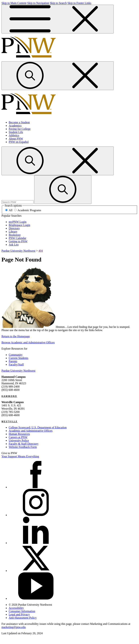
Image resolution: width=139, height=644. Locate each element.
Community (16, 355)
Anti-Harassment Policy (23, 618)
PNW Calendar (17, 238)
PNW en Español (19, 142)
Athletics (14, 135)
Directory (14, 228)
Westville (10, 421)
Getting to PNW (18, 241)
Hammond (9, 396)
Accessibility (16, 608)
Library (13, 232)
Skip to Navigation (38, 3)
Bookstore (15, 235)
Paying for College (20, 129)
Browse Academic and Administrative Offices (28, 342)
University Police (19, 440)
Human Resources (19, 434)
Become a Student (19, 122)
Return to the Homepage (16, 336)
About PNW (16, 139)
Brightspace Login (19, 225)
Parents (13, 361)
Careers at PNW (18, 437)
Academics (15, 126)
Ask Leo (14, 245)
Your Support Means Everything (20, 456)
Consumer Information (22, 611)
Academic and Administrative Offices (31, 431)
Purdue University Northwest (18, 251)
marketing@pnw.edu (13, 627)
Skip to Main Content (14, 3)
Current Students (18, 358)
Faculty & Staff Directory (24, 444)
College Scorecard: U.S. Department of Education (38, 427)
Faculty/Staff (16, 364)
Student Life (16, 132)
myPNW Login (18, 222)
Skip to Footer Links (79, 3)
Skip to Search (58, 3)
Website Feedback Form (23, 447)
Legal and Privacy (19, 614)
